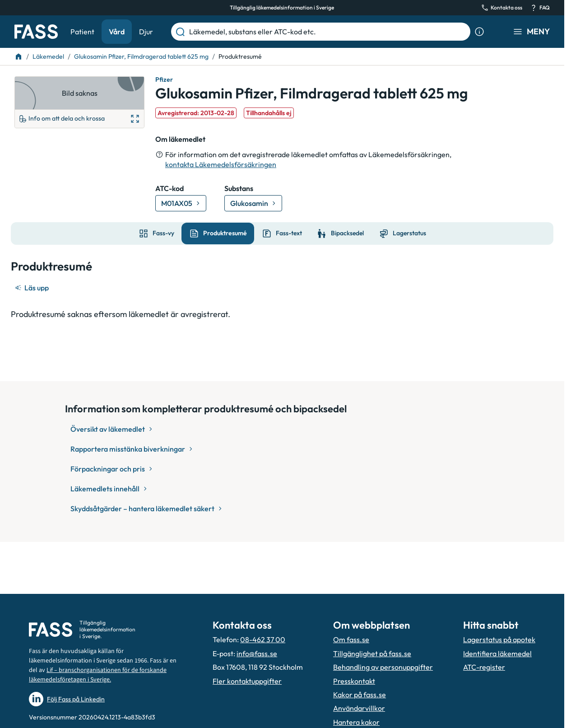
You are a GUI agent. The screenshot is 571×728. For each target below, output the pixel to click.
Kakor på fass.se (360, 695)
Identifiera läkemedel (497, 653)
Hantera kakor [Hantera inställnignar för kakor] (356, 722)
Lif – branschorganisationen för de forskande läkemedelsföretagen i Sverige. (98, 675)
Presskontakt (354, 681)
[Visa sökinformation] (479, 32)
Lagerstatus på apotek (499, 639)
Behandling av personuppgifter (383, 667)
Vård (117, 32)
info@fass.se (257, 653)
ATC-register (484, 667)
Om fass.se (351, 639)
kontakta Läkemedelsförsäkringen (221, 164)
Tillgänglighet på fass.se (372, 653)
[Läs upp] (32, 288)
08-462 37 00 (263, 639)
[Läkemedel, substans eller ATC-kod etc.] (328, 32)
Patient (82, 32)
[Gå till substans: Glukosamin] (253, 203)
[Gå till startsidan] (36, 32)
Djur (146, 32)
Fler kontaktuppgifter (247, 681)
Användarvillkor (359, 708)
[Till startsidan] (19, 56)
